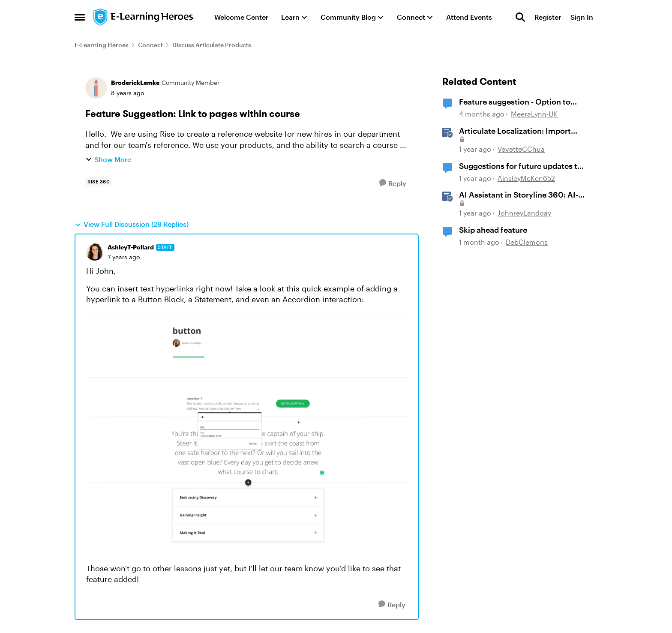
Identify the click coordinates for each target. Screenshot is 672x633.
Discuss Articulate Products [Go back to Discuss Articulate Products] (212, 45)
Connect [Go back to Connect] (150, 45)
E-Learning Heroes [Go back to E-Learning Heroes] (102, 45)
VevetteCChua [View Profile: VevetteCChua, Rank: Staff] (521, 149)
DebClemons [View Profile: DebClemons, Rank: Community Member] (527, 242)
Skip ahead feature (493, 230)
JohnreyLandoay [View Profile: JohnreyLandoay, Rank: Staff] (524, 213)
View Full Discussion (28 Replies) (132, 224)
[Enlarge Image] (247, 434)
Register (548, 17)
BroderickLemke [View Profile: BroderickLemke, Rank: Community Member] (135, 82)
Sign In (582, 17)
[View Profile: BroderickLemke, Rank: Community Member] (96, 88)
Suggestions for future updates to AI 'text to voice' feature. (520, 166)
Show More (108, 159)
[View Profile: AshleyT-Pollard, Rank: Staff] (95, 252)
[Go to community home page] (144, 17)
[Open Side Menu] (80, 17)
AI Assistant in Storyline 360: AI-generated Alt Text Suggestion (519, 195)
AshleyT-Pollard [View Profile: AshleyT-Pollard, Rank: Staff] (131, 247)
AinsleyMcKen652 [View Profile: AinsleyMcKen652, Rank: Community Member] (526, 178)
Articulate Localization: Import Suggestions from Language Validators (515, 131)
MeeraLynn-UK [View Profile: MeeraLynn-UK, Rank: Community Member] (534, 114)
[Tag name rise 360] (99, 182)
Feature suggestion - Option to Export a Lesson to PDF (515, 102)
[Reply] (393, 183)
